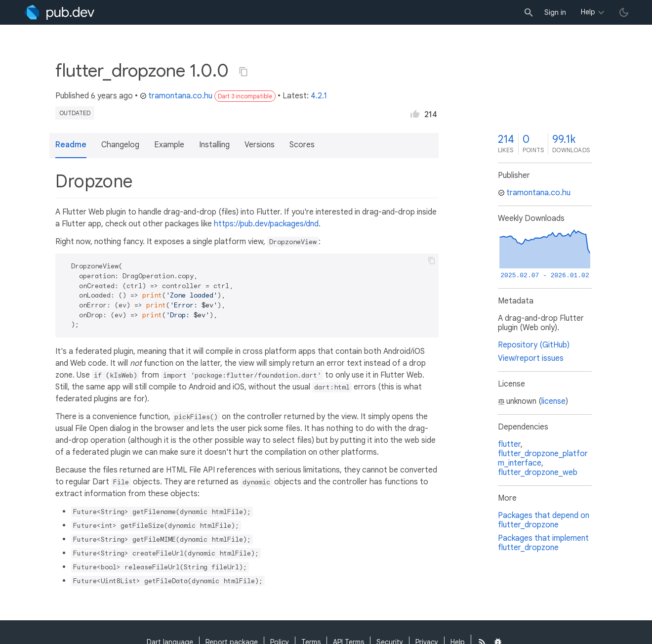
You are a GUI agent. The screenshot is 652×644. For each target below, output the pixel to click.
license (553, 401)
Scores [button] (302, 145)
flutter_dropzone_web (538, 472)
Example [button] (169, 145)
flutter (509, 444)
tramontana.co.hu (176, 96)
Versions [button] (260, 145)
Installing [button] (214, 145)
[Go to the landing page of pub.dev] (60, 12)
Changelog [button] (120, 145)
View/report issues (531, 358)
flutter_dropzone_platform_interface (543, 458)
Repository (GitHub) (534, 345)
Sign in (555, 12)
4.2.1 (319, 96)
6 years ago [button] (112, 96)
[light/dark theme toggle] (624, 12)
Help (588, 12)
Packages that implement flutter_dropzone (543, 543)
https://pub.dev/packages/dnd (266, 224)
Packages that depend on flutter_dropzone (544, 520)
